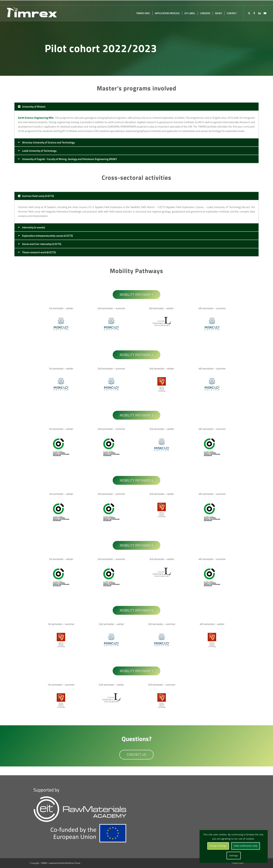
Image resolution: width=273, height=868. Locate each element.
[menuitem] (143, 13)
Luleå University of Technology (39, 151)
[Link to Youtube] (265, 13)
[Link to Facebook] (254, 13)
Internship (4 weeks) (33, 227)
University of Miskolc (34, 107)
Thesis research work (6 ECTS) (39, 252)
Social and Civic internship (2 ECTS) (42, 244)
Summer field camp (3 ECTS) (38, 196)
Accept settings (218, 846)
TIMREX (44, 863)
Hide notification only (245, 846)
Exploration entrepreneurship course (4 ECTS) (47, 236)
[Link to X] (249, 13)
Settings (234, 856)
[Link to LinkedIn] (260, 13)
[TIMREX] (32, 13)
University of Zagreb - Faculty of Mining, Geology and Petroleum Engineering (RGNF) (69, 159)
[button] (136, 107)
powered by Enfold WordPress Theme (65, 863)
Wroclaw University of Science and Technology (48, 142)
